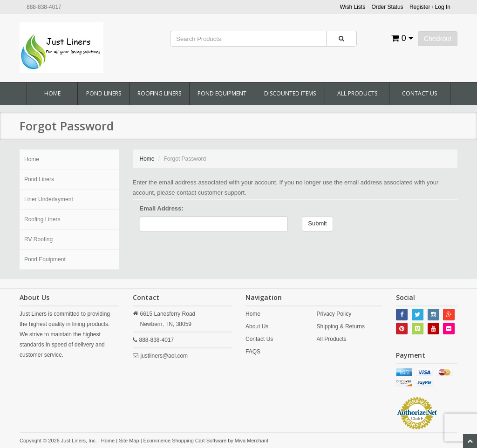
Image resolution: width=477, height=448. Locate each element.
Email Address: (162, 208)
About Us (257, 326)
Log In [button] (443, 7)
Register (420, 7)
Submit (317, 223)
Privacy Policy (334, 314)
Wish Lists (353, 7)
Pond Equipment (222, 93)
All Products (357, 93)
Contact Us (419, 93)
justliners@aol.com (164, 356)
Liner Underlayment (49, 199)
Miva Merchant (252, 441)
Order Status (388, 7)
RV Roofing (38, 239)
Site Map (129, 441)
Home (52, 93)
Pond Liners (104, 93)
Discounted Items (290, 93)
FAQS (253, 352)
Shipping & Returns (341, 326)
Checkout (438, 39)
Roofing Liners (159, 93)
